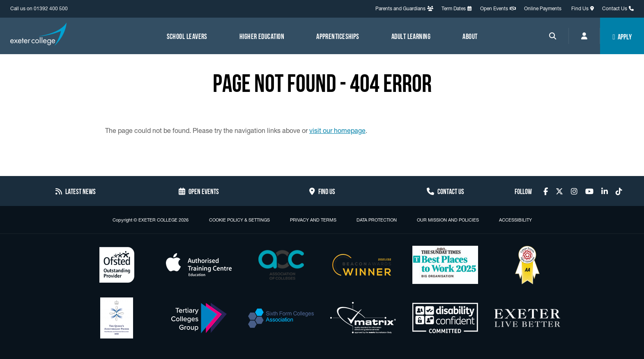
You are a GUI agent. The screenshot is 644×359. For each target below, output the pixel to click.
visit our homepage (337, 130)
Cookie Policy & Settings (239, 220)
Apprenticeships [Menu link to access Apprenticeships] (338, 36)
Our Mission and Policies (448, 220)
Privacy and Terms (313, 220)
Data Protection (377, 220)
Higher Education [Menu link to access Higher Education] (262, 36)
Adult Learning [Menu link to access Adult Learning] (411, 36)
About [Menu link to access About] (470, 36)
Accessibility (515, 220)
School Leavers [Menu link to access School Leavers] (187, 36)
